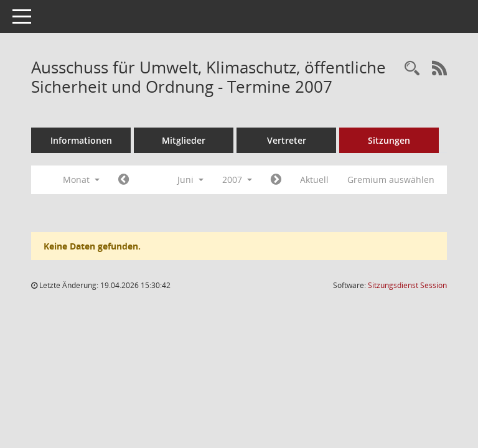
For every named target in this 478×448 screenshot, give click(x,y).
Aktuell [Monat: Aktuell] (314, 180)
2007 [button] (237, 180)
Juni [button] (190, 180)
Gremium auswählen (391, 180)
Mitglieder (184, 140)
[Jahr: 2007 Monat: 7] (276, 180)
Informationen (81, 140)
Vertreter (287, 140)
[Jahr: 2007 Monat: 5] (124, 180)
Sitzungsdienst (407, 285)
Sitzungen (389, 140)
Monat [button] (81, 180)
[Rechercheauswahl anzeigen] (412, 69)
